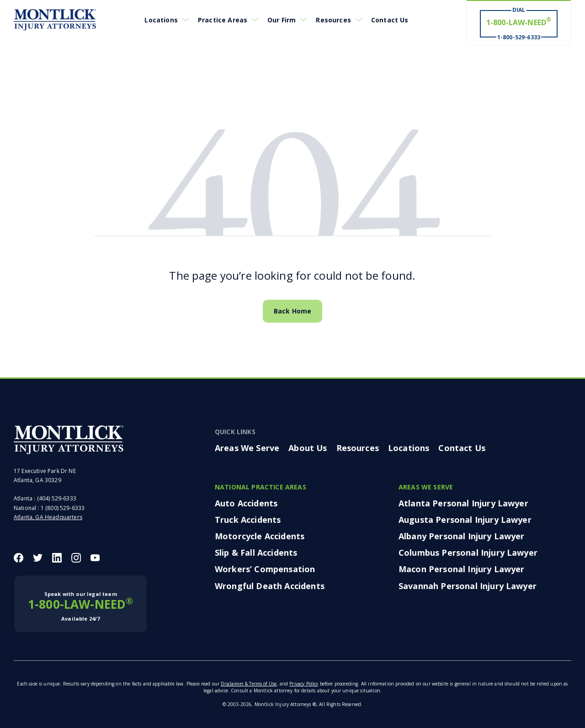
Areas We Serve (247, 448)
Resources (333, 20)
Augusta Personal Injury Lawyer (465, 520)
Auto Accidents (246, 503)
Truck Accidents (248, 520)
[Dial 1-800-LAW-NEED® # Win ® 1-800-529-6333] (519, 23)
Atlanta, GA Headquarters (48, 517)
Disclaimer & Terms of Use (249, 684)
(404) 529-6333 (57, 498)
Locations (161, 20)
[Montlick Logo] (55, 20)
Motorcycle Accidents (260, 536)
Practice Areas (223, 20)
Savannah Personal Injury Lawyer (468, 586)
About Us (308, 448)
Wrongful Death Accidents (270, 586)
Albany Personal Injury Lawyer (462, 536)
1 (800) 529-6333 (63, 508)
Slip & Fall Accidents (256, 553)
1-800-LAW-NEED (80, 606)
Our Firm (282, 20)
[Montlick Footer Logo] (69, 440)
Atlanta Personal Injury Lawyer (463, 503)
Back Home (292, 311)
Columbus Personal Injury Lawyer (468, 553)
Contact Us (390, 20)
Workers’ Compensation (265, 569)
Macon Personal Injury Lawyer (461, 569)
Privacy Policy (304, 684)
